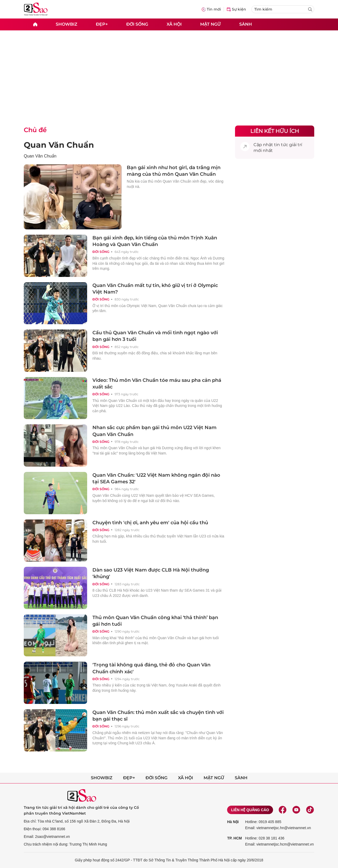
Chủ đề (35, 130)
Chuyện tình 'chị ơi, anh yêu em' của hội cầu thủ (150, 523)
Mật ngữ (210, 24)
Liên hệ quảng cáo (250, 810)
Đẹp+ (102, 24)
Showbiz (67, 24)
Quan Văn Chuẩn (59, 145)
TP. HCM (234, 838)
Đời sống (137, 24)
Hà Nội (233, 822)
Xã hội (174, 24)
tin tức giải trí (288, 145)
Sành (246, 24)
